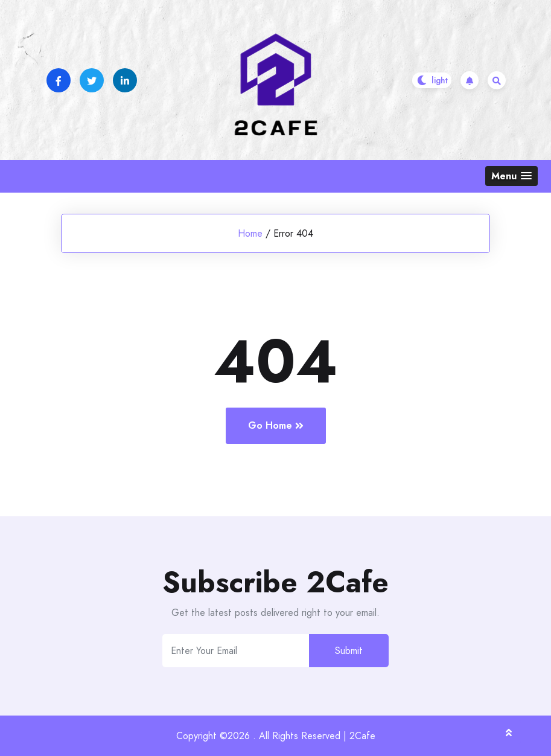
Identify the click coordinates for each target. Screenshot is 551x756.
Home (250, 233)
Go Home (276, 425)
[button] (511, 176)
